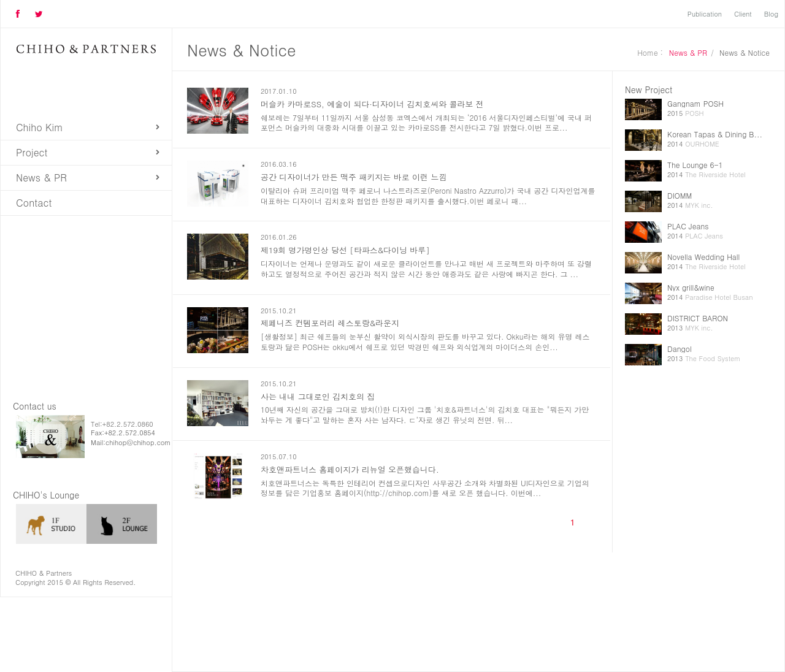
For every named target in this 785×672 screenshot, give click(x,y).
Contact (34, 203)
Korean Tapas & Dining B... (715, 134)
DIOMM (680, 195)
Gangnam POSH (695, 103)
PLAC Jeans (688, 226)
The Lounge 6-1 (695, 165)
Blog (771, 14)
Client (743, 14)
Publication (705, 14)
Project (32, 152)
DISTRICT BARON (698, 318)
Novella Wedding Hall (703, 257)
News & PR (41, 178)
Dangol (680, 349)
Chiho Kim (40, 127)
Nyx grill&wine (691, 287)
